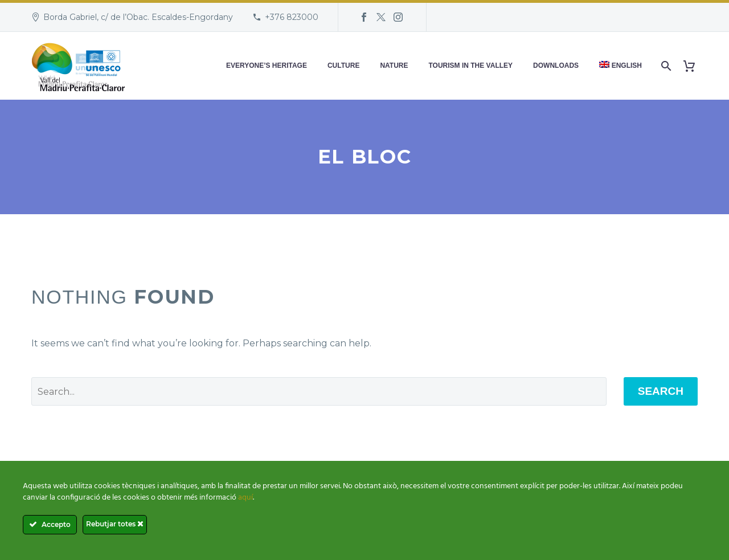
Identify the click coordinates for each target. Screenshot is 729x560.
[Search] (665, 66)
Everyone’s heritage (267, 66)
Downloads (556, 66)
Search (661, 391)
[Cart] (693, 66)
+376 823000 (292, 17)
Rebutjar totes (115, 524)
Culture (343, 66)
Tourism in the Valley (471, 66)
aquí (245, 498)
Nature (394, 66)
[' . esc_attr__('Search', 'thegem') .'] (319, 391)
